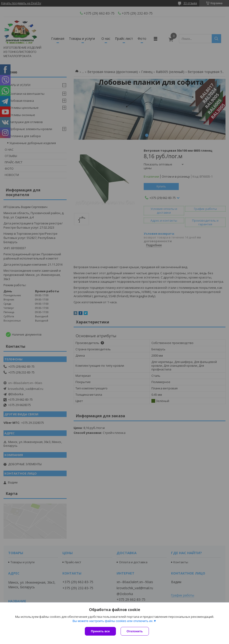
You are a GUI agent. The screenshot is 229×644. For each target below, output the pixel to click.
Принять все (100, 631)
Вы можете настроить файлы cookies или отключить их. (113, 621)
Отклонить (135, 631)
